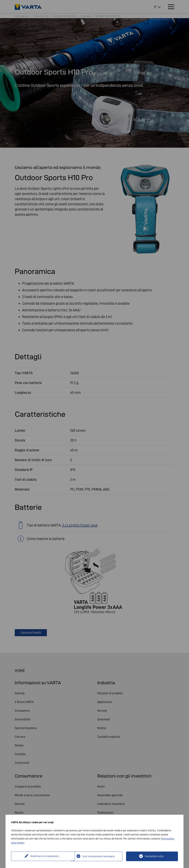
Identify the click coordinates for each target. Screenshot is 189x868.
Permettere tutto (154, 856)
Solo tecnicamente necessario (99, 856)
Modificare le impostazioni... (41, 856)
